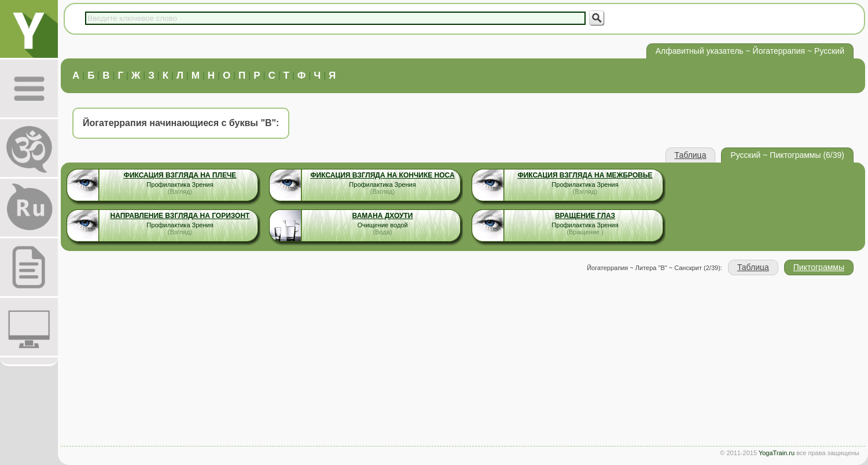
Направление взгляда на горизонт (180, 216)
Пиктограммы (819, 267)
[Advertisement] (463, 362)
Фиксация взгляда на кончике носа (382, 175)
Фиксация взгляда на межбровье (585, 175)
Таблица (691, 155)
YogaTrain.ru (777, 453)
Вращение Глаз (585, 216)
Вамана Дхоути (383, 216)
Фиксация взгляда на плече (180, 175)
